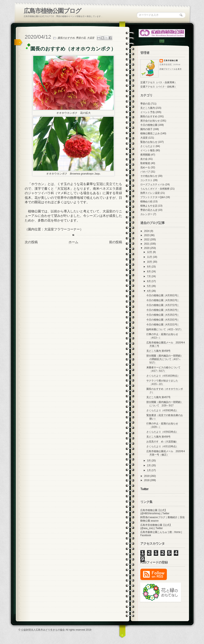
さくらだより (148, 146)
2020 (147, 248)
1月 (149, 470)
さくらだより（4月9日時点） (162, 410)
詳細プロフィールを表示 (171, 69)
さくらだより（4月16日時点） (163, 376)
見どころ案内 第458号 (158, 351)
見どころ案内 (148, 108)
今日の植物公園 (149, 125)
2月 (149, 465)
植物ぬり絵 (146, 201)
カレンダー (146, 214)
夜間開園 (145, 155)
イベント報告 (148, 150)
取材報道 (145, 163)
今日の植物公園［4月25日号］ (163, 315)
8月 (149, 271)
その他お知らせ (149, 176)
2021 (147, 244)
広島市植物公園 (171, 61)
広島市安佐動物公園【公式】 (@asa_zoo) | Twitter (156, 527)
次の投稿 (31, 242)
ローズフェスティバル (152, 184)
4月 (149, 291)
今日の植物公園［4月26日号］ (163, 310)
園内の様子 (146, 129)
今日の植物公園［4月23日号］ (163, 320)
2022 (147, 240)
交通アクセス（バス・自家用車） (159, 82)
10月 (150, 262)
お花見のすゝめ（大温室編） (162, 442)
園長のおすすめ (66, 38)
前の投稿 (116, 242)
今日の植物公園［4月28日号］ (163, 300)
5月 (149, 286)
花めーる (145, 167)
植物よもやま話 (149, 206)
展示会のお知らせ (150, 121)
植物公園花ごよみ (150, 133)
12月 (150, 252)
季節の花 (81, 38)
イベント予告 (148, 112)
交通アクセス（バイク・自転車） (159, 87)
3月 (149, 461)
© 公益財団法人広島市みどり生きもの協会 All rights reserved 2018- (55, 630)
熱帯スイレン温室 (150, 193)
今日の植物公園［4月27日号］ (163, 305)
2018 (147, 480)
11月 (150, 257)
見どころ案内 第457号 (158, 397)
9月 (149, 267)
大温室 (91, 38)
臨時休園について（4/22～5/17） (165, 329)
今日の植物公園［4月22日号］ (163, 325)
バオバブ (145, 172)
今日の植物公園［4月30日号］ (163, 295)
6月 (149, 281)
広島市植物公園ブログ (52, 11)
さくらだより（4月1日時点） (162, 446)
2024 (147, 231)
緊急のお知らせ (149, 142)
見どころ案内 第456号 (158, 437)
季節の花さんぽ (149, 210)
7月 (149, 276)
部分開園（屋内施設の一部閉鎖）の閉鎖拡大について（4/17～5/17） (165, 359)
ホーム (73, 242)
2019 (147, 476)
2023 (147, 235)
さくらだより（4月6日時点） (162, 432)
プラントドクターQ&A (153, 197)
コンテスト (146, 180)
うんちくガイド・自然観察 (155, 189)
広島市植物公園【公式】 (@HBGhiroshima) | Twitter (155, 512)
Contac (162, 41)
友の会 (144, 159)
